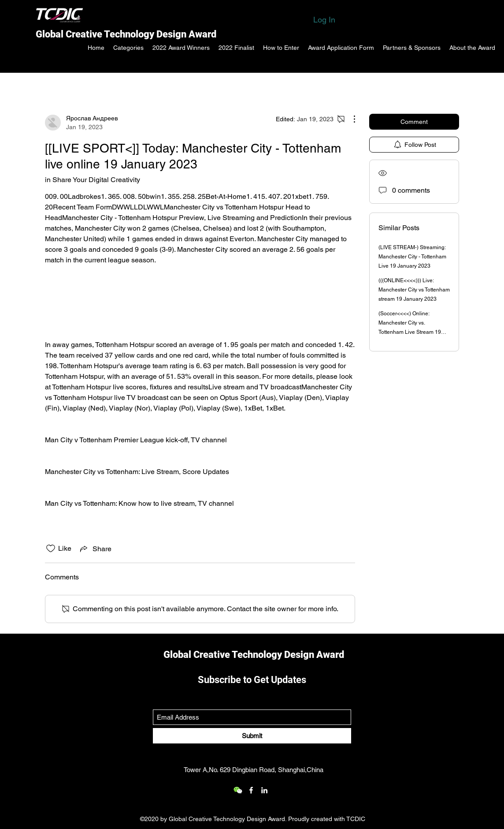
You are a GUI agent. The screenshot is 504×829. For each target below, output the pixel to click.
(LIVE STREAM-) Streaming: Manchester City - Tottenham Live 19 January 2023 (412, 257)
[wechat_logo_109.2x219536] (238, 790)
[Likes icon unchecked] (51, 549)
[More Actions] (350, 119)
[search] (414, 86)
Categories (62, 86)
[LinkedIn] (264, 790)
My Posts (142, 86)
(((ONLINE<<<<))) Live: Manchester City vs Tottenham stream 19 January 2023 (414, 290)
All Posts (104, 86)
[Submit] (252, 736)
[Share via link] (95, 549)
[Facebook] (251, 790)
